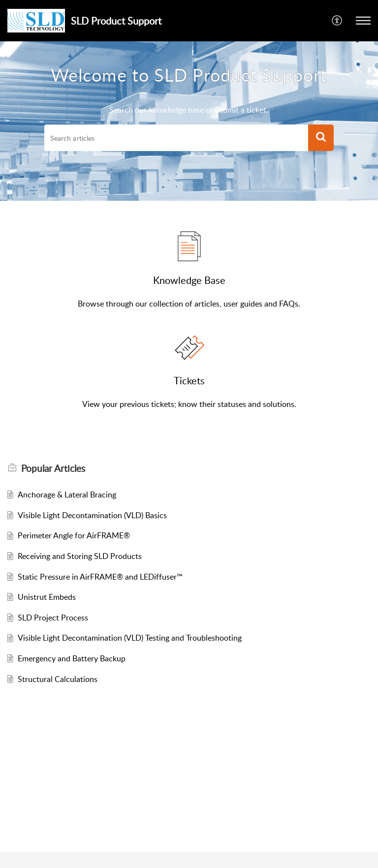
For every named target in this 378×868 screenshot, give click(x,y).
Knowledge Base (189, 280)
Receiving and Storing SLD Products (80, 556)
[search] (176, 138)
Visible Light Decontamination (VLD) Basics (92, 515)
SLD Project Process (53, 618)
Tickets (189, 380)
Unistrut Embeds (47, 597)
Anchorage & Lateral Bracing (67, 495)
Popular (53, 468)
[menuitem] (337, 21)
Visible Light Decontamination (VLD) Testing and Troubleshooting (130, 638)
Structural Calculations (58, 679)
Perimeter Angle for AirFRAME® (74, 535)
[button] (363, 21)
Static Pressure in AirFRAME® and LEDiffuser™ (100, 577)
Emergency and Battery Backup (72, 658)
